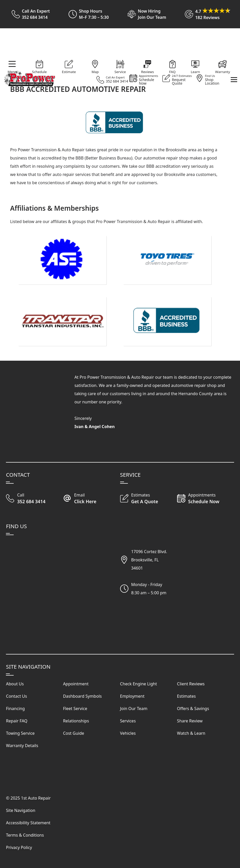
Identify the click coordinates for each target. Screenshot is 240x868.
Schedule (39, 72)
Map (95, 72)
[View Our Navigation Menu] (234, 80)
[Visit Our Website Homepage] (119, 44)
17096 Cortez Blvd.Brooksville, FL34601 (149, 560)
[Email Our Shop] (91, 499)
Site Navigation (21, 810)
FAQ (172, 72)
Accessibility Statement (28, 823)
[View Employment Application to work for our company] (145, 14)
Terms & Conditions (25, 835)
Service (120, 72)
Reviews (147, 72)
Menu (12, 72)
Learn (195, 72)
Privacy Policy (19, 847)
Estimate (69, 72)
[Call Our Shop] (34, 499)
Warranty (223, 72)
